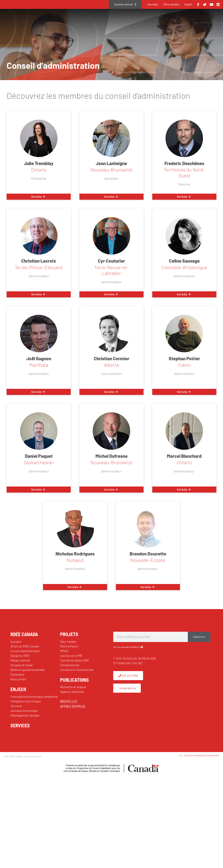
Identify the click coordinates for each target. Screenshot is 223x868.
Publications (204, 20)
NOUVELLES (69, 701)
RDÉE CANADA (24, 634)
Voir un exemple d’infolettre (127, 647)
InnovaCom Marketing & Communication (202, 755)
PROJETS (69, 634)
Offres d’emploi (171, 4)
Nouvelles (153, 4)
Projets (153, 20)
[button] (39, 197)
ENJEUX (18, 689)
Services (176, 20)
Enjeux (131, 20)
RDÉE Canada (104, 20)
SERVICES (20, 725)
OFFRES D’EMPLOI (73, 706)
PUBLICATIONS (74, 680)
